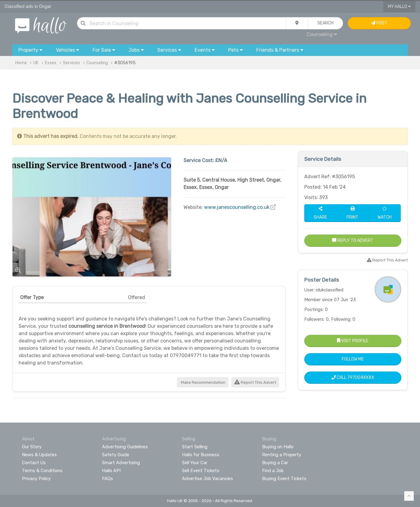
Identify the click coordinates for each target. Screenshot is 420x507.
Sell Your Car (195, 463)
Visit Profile (353, 341)
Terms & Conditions (42, 471)
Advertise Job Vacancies (208, 479)
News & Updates (39, 455)
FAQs (108, 479)
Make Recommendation (203, 382)
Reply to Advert (353, 241)
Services (71, 63)
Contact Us (34, 463)
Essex (51, 63)
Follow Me (353, 359)
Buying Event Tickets (284, 479)
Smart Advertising (121, 463)
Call (353, 377)
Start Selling (195, 447)
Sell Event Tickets (201, 471)
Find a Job (273, 471)
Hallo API (111, 471)
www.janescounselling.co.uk (237, 207)
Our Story (32, 447)
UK (36, 63)
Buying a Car (275, 463)
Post (379, 23)
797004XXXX (361, 377)
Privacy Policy (36, 479)
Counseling (322, 34)
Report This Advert (255, 382)
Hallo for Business (201, 455)
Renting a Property (282, 455)
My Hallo (399, 7)
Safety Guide (116, 455)
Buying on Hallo (278, 447)
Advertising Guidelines (125, 447)
